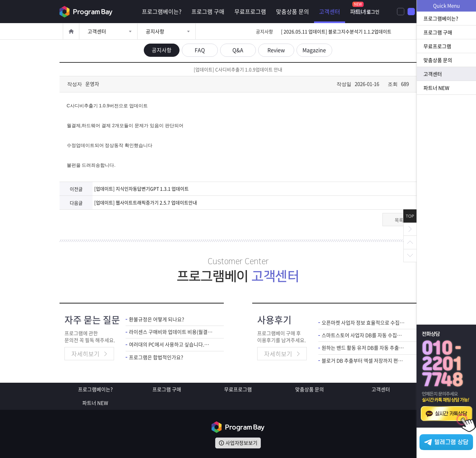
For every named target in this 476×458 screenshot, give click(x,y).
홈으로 (71, 31)
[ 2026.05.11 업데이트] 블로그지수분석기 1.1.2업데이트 (336, 31)
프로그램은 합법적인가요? (156, 357)
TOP (410, 216)
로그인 (405, 12)
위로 (410, 242)
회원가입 (379, 12)
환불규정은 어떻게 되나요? (157, 319)
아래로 (410, 256)
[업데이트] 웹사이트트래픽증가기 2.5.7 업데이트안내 (146, 202)
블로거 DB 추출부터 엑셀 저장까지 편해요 (364, 360)
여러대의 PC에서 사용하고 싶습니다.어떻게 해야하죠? (171, 344)
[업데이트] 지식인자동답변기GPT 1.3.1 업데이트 (141, 189)
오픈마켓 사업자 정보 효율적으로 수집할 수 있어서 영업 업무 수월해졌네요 (364, 322)
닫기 (410, 229)
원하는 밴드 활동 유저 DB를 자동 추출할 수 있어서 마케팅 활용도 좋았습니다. (364, 348)
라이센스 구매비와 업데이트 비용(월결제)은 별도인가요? (171, 331)
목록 (399, 219)
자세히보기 (85, 353)
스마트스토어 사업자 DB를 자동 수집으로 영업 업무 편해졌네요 (364, 335)
